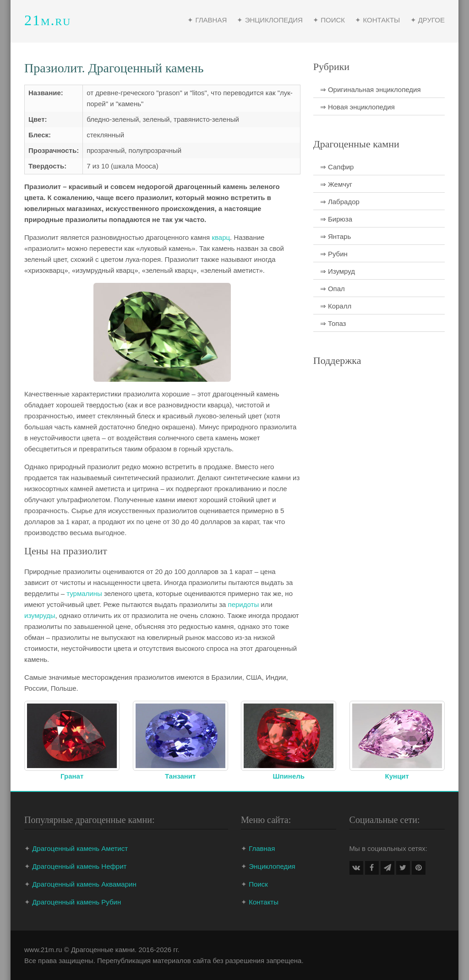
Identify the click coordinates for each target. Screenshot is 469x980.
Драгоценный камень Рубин (76, 902)
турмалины (84, 593)
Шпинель (289, 776)
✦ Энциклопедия (270, 20)
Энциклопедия (272, 866)
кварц (221, 237)
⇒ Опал (333, 289)
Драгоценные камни (103, 950)
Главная (262, 848)
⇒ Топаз (333, 323)
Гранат (72, 776)
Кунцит (397, 776)
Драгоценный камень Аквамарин (84, 884)
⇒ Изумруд (338, 271)
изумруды (40, 615)
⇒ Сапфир (337, 167)
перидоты (244, 604)
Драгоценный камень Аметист (80, 848)
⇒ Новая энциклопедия (357, 107)
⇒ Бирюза (336, 219)
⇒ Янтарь (336, 236)
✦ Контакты (377, 20)
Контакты (264, 902)
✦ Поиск (329, 20)
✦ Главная (207, 20)
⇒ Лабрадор (340, 202)
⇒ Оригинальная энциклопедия (371, 89)
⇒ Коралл (336, 306)
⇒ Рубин (334, 254)
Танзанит (180, 776)
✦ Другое (428, 20)
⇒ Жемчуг (336, 184)
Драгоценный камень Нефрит (79, 866)
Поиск (258, 884)
